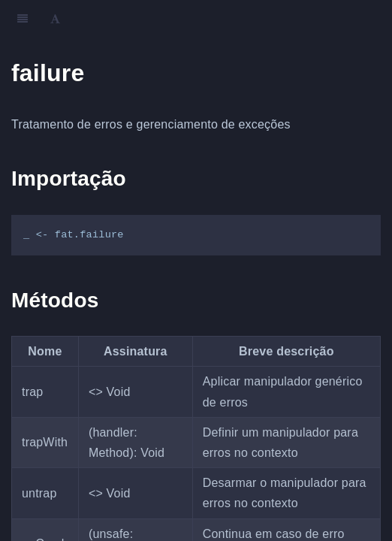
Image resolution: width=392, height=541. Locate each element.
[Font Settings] (55, 19)
